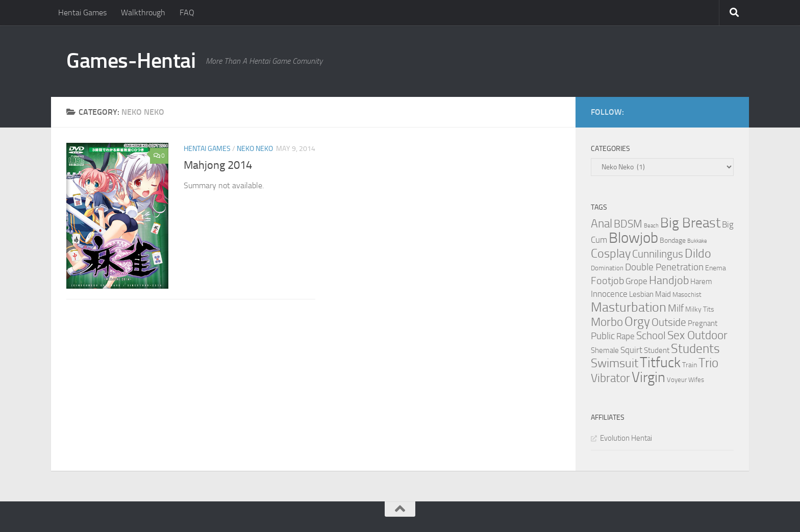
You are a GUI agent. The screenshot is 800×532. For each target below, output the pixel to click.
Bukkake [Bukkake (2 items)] (697, 241)
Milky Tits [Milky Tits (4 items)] (700, 309)
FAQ (187, 12)
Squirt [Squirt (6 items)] (631, 350)
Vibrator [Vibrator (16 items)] (610, 378)
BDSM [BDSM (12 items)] (628, 224)
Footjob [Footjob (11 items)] (607, 281)
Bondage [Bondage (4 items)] (673, 240)
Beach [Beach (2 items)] (651, 226)
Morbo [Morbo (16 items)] (607, 322)
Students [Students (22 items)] (695, 349)
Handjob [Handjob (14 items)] (669, 281)
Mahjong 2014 (218, 165)
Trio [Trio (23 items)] (708, 363)
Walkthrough (143, 12)
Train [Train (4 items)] (690, 365)
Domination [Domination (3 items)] (607, 268)
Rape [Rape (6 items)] (626, 336)
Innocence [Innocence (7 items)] (609, 294)
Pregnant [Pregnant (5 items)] (703, 323)
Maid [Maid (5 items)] (663, 294)
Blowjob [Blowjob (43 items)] (633, 238)
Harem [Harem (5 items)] (701, 282)
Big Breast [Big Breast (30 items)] (690, 223)
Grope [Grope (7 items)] (636, 281)
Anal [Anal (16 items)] (602, 224)
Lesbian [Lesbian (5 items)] (641, 294)
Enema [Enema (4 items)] (716, 268)
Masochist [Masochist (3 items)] (687, 295)
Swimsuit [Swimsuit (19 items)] (615, 363)
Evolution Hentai (626, 438)
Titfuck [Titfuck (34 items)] (660, 362)
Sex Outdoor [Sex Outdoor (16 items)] (697, 335)
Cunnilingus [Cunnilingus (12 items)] (658, 254)
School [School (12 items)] (651, 336)
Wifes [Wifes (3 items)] (696, 380)
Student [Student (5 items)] (657, 350)
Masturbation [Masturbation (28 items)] (629, 307)
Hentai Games (82, 12)
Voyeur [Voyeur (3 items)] (677, 380)
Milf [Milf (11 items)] (676, 308)
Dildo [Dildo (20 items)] (698, 254)
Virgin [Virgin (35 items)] (648, 377)
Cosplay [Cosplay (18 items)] (611, 254)
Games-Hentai (131, 61)
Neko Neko (255, 149)
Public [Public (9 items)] (603, 336)
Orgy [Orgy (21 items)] (637, 322)
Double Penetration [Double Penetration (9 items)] (664, 267)
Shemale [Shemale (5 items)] (605, 350)
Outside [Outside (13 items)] (669, 322)
